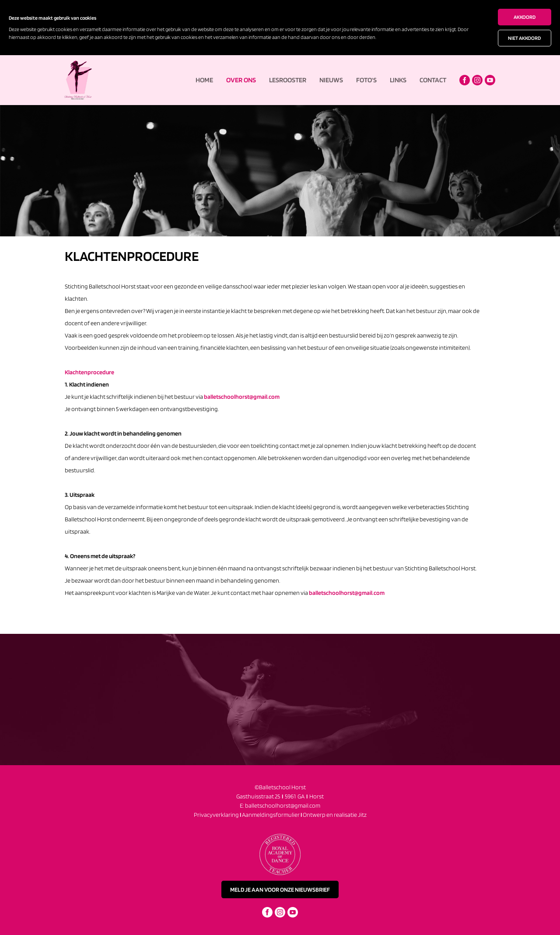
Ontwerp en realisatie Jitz (335, 815)
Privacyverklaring (216, 815)
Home (204, 80)
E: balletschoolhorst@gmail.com (280, 805)
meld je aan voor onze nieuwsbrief (280, 889)
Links (398, 80)
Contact (433, 80)
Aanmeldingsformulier (272, 815)
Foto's (366, 80)
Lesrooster (288, 80)
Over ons (241, 80)
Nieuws (331, 80)
